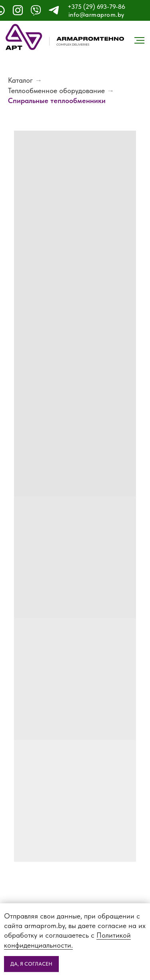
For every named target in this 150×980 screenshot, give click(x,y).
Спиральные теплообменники (57, 100)
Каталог (20, 80)
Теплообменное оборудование (56, 90)
